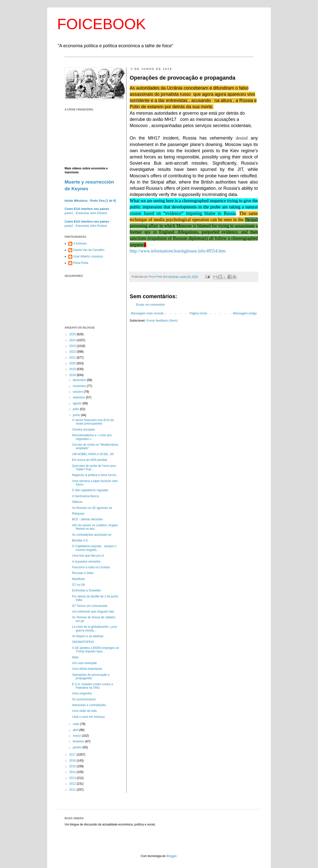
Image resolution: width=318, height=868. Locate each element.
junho (77, 415)
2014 (73, 772)
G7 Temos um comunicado (90, 606)
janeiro (78, 747)
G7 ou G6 (79, 585)
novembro (80, 386)
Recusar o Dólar (83, 573)
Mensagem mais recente (147, 313)
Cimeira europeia (83, 430)
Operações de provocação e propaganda (91, 676)
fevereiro (79, 741)
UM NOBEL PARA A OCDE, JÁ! (93, 454)
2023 (73, 346)
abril (76, 730)
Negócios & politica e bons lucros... (95, 475)
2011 (73, 790)
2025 (73, 334)
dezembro (80, 380)
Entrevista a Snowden (87, 590)
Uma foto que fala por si (88, 556)
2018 (73, 375)
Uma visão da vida (84, 711)
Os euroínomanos (84, 699)
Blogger (172, 856)
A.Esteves (80, 243)
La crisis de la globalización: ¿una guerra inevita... (94, 628)
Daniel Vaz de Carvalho (89, 250)
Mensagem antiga (245, 313)
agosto (78, 403)
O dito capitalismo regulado (90, 490)
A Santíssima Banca (85, 496)
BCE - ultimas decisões (87, 519)
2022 (73, 352)
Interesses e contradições (89, 705)
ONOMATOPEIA (83, 642)
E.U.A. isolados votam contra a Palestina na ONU (93, 686)
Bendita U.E (80, 540)
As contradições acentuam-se (92, 535)
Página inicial (198, 313)
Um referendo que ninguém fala (93, 612)
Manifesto (79, 579)
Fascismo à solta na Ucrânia (91, 567)
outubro (78, 392)
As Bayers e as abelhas (88, 636)
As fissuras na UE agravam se (92, 508)
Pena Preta (81, 263)
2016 (73, 761)
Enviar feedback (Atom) (162, 321)
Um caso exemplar (84, 663)
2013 (73, 778)
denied (242, 138)
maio (76, 724)
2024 (73, 340)
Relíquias (78, 514)
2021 (73, 358)
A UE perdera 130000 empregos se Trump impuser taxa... (95, 650)
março (77, 736)
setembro (79, 397)
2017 (73, 755)
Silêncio (77, 502)
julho (76, 409)
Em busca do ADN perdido (90, 460)
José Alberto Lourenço (88, 256)
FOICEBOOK (101, 24)
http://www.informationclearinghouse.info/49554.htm (178, 251)
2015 (73, 766)
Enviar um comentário (150, 305)
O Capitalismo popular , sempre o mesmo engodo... (94, 548)
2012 (73, 784)
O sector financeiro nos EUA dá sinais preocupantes (93, 422)
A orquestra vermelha (86, 562)
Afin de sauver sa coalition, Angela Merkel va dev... (95, 527)
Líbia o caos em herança (88, 717)
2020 (73, 363)
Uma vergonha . (83, 693)
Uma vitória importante (87, 669)
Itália (75, 657)
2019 (73, 369)
